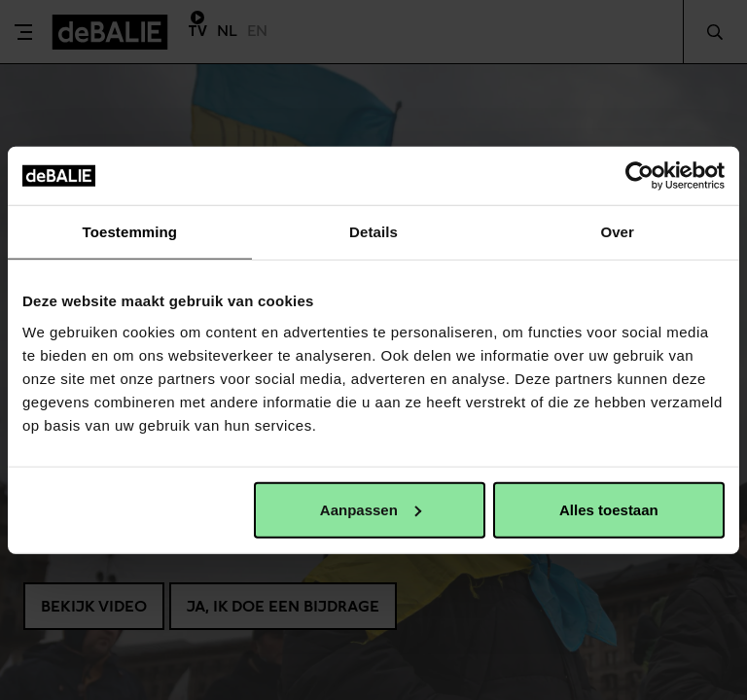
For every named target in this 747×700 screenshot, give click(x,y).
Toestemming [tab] (130, 232)
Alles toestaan (609, 509)
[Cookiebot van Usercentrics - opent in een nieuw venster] (640, 176)
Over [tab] (617, 232)
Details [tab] (373, 232)
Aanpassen (371, 509)
